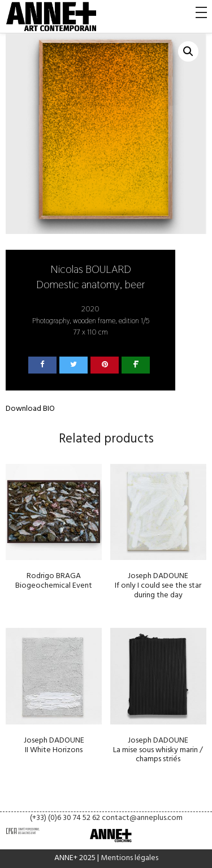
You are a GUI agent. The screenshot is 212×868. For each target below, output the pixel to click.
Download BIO (30, 409)
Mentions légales (129, 858)
